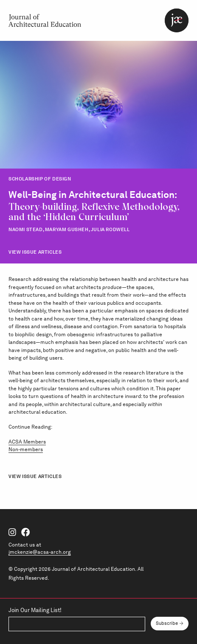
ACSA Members (27, 442)
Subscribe (167, 623)
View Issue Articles (35, 252)
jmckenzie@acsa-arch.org (40, 552)
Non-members (26, 449)
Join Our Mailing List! (35, 611)
